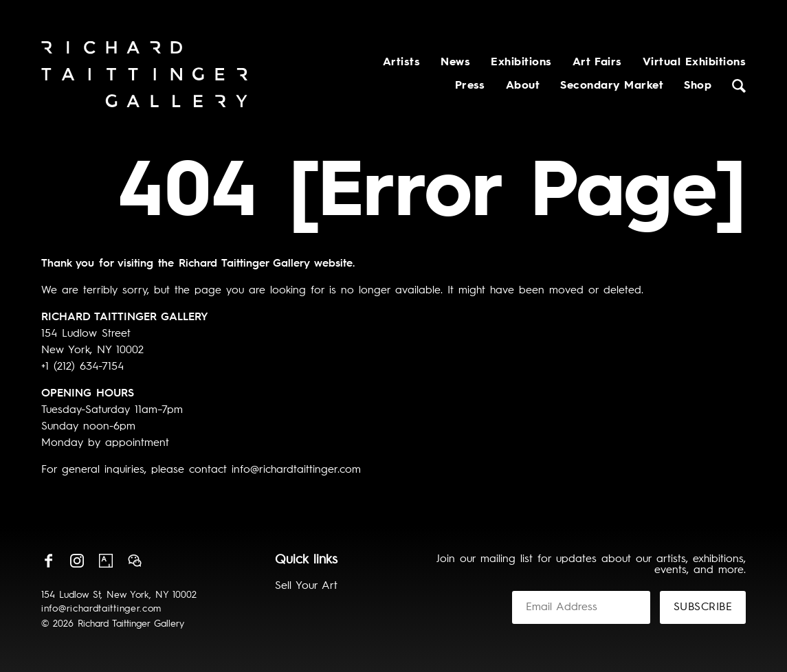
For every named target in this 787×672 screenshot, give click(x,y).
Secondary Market (612, 86)
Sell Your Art (306, 586)
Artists (401, 63)
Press (470, 86)
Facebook (48, 561)
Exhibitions (521, 63)
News (455, 63)
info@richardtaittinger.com (101, 609)
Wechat (135, 561)
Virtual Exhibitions (694, 63)
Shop (698, 86)
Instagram (77, 561)
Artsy (106, 561)
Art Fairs (597, 63)
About (523, 86)
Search (739, 86)
